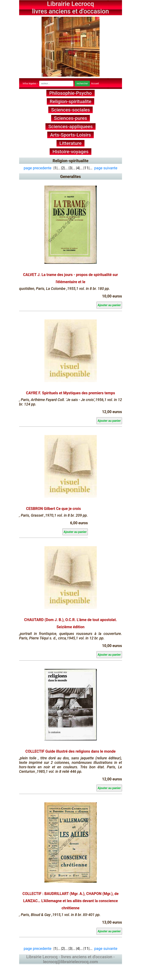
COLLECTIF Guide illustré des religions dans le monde (70, 751)
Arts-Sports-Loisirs (70, 135)
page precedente (38, 168)
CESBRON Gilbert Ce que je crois (53, 509)
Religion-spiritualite (70, 101)
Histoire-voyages (70, 152)
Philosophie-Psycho (70, 93)
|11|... (88, 168)
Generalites (70, 177)
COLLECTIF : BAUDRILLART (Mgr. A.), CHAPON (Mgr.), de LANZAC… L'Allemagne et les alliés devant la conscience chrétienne (70, 901)
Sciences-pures (70, 118)
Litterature (70, 143)
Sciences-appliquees (70, 127)
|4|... (79, 168)
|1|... (57, 168)
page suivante (106, 168)
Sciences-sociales (70, 110)
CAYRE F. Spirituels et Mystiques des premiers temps (71, 393)
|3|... (72, 168)
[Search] (56, 84)
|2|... (64, 168)
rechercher (82, 83)
